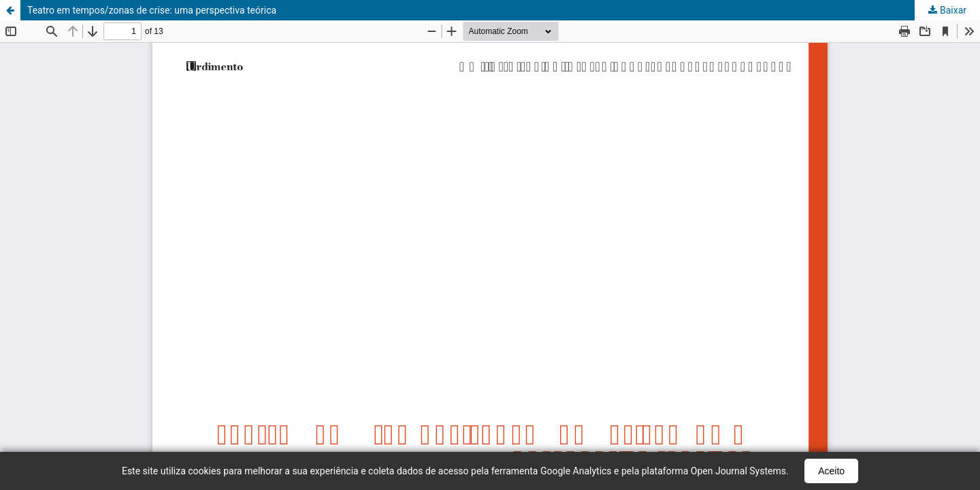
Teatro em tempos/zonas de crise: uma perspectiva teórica (152, 10)
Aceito (831, 471)
